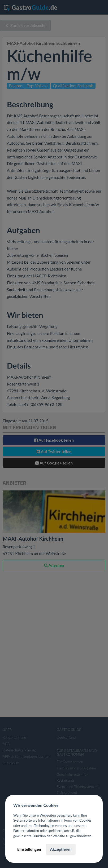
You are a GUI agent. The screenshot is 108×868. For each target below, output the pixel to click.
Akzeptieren (61, 849)
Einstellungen (29, 849)
